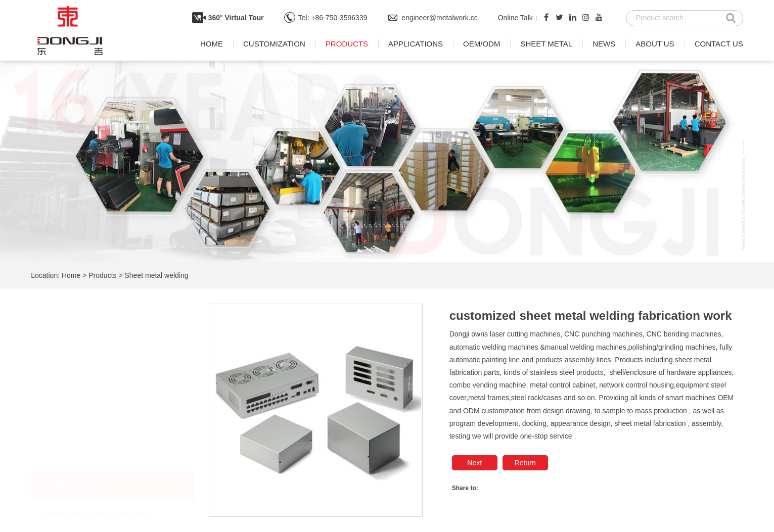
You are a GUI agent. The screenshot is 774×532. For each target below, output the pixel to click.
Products (347, 44)
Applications (416, 44)
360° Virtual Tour (236, 18)
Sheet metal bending (81, 431)
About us (655, 44)
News (604, 44)
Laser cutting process (82, 459)
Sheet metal (546, 44)
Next (474, 463)
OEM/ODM (482, 44)
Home (212, 44)
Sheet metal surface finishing (97, 347)
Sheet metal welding (157, 275)
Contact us (719, 44)
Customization (274, 44)
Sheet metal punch (77, 403)
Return (525, 463)
